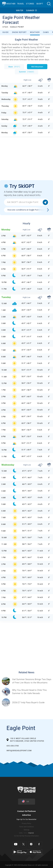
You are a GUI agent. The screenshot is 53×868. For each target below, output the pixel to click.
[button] (49, 4)
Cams (46, 32)
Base (14, 67)
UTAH (5, 27)
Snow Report (19, 32)
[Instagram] (31, 844)
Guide (6, 32)
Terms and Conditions (26, 827)
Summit (27, 72)
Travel (20, 4)
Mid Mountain (37, 67)
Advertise (27, 815)
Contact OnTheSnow (26, 811)
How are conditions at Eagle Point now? (26, 210)
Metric (26, 833)
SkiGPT (40, 4)
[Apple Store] (35, 852)
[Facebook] (39, 844)
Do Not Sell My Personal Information (26, 836)
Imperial (31, 833)
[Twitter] (24, 844)
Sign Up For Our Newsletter (26, 819)
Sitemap (26, 830)
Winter (20, 10)
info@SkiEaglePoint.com (19, 751)
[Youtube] (16, 844)
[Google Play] (20, 852)
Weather (11, 4)
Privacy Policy (27, 823)
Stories (30, 4)
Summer (30, 10)
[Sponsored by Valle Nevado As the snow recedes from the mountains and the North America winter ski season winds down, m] (32, 692)
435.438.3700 (13, 746)
